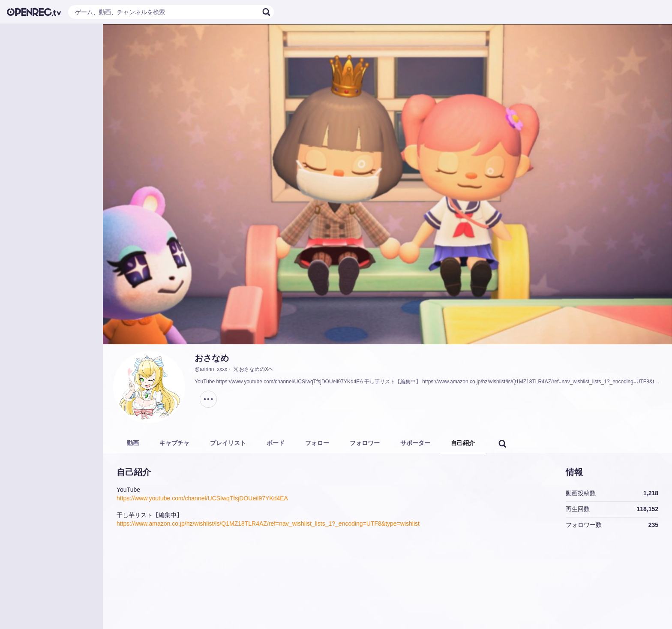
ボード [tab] (276, 443)
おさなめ (212, 358)
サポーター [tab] (415, 443)
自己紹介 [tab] (463, 443)
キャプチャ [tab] (174, 443)
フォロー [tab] (317, 443)
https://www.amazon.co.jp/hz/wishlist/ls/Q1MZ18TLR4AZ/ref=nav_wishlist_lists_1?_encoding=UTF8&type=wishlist (268, 524)
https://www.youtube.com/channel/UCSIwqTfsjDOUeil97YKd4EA (202, 498)
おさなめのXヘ (253, 369)
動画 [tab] (133, 443)
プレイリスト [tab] (228, 443)
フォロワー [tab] (365, 443)
